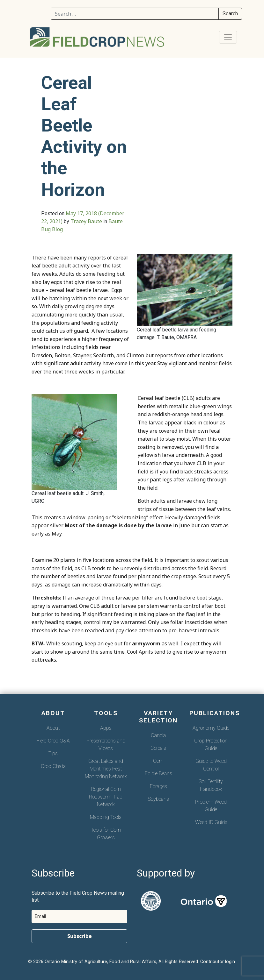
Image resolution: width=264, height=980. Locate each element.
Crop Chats (53, 766)
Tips (53, 753)
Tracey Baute (86, 221)
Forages (158, 786)
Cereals (158, 748)
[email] (79, 916)
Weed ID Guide (211, 822)
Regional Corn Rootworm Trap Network (106, 797)
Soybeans (158, 799)
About (53, 728)
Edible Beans (158, 774)
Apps (106, 728)
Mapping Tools (106, 817)
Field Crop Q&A (53, 741)
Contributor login (218, 962)
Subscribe (80, 936)
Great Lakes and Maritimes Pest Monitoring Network (106, 769)
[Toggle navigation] (228, 37)
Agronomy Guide (211, 728)
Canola (158, 735)
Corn (158, 761)
